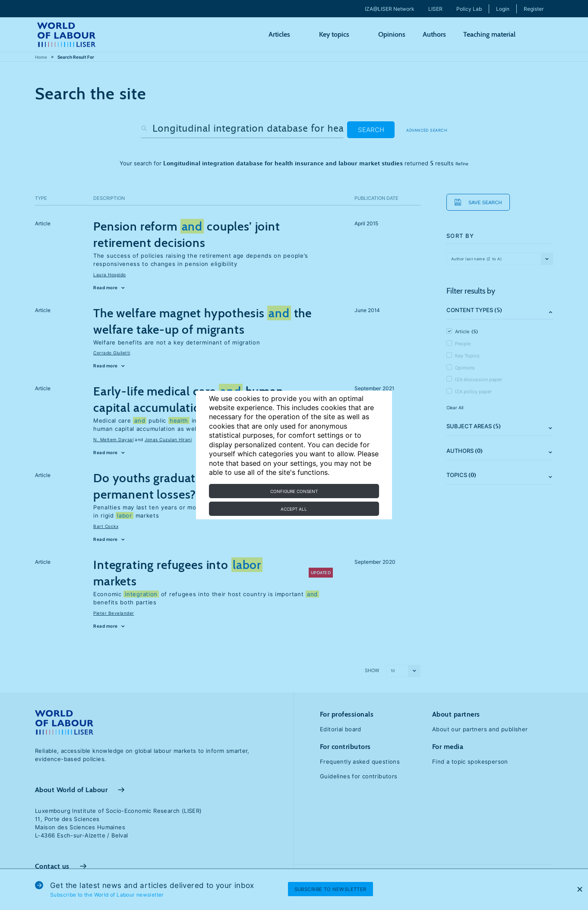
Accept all (294, 509)
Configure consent (294, 491)
